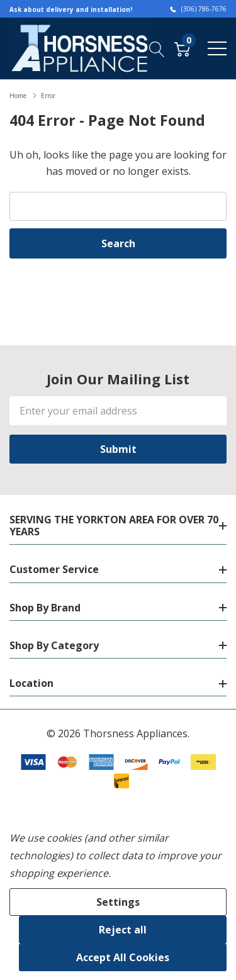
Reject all (123, 930)
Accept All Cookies (123, 957)
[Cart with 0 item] (182, 48)
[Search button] (157, 48)
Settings (118, 902)
